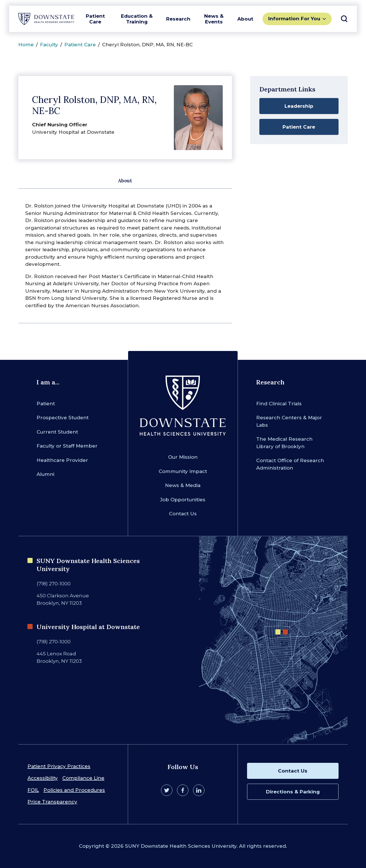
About (245, 19)
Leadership (299, 106)
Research (178, 19)
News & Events (214, 19)
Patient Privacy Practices (59, 766)
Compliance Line (83, 778)
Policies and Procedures (74, 790)
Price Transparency (52, 802)
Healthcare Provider (62, 460)
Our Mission (183, 457)
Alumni (45, 474)
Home (26, 45)
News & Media (183, 485)
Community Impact (183, 471)
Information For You (294, 19)
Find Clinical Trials (279, 404)
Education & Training (137, 19)
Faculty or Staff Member (67, 446)
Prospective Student (63, 418)
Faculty (49, 45)
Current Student (57, 432)
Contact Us (183, 514)
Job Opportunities (183, 500)
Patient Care (95, 19)
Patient (46, 404)
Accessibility (43, 778)
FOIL (33, 790)
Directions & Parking (293, 792)
